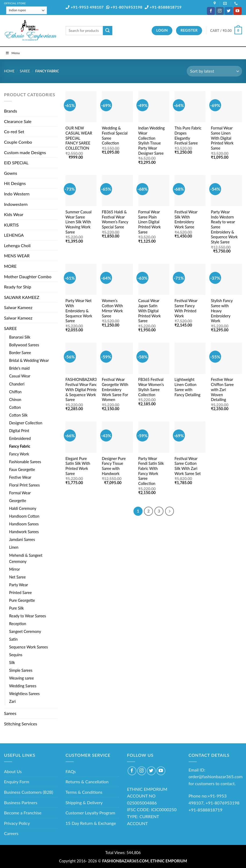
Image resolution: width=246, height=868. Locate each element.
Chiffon (15, 392)
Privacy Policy (17, 823)
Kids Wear (14, 214)
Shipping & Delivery (84, 802)
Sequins (16, 655)
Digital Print (19, 431)
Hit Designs (15, 183)
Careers (11, 833)
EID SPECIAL (16, 163)
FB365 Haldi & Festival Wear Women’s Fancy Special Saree (115, 219)
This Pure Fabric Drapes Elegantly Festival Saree (188, 136)
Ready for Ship (18, 287)
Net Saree (17, 577)
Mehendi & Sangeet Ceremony (26, 558)
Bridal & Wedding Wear (29, 360)
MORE (10, 266)
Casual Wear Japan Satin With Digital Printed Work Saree (150, 311)
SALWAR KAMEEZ (22, 297)
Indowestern (16, 204)
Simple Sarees (21, 670)
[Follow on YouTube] (237, 11)
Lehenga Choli (17, 245)
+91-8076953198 (124, 7)
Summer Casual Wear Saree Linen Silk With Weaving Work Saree (78, 222)
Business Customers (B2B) (29, 792)
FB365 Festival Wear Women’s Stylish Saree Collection (151, 387)
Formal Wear (20, 493)
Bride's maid (19, 368)
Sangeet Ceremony (25, 631)
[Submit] (107, 31)
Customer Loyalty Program (90, 813)
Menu (13, 53)
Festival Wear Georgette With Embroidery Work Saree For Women (115, 390)
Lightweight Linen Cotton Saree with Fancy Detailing (187, 387)
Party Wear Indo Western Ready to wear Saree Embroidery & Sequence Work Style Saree (224, 227)
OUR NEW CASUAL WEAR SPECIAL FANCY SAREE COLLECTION (79, 138)
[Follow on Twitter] (229, 11)
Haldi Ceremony (23, 508)
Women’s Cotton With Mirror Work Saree (112, 308)
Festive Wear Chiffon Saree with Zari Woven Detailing (222, 390)
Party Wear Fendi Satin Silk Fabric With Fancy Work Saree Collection (151, 471)
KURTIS (11, 225)
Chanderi (17, 384)
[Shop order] (214, 71)
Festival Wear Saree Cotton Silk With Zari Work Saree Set (188, 466)
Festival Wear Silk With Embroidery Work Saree (186, 219)
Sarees (10, 713)
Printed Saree (20, 593)
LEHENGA (14, 235)
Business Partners (21, 802)
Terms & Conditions (84, 792)
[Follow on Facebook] (211, 11)
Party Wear (19, 585)
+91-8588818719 (163, 7)
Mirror (14, 569)
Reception (18, 624)
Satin (13, 639)
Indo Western (17, 194)
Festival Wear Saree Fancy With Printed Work (186, 308)
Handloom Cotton (24, 516)
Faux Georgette (22, 470)
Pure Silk (16, 608)
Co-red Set (14, 131)
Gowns (11, 173)
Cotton (15, 407)
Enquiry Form (17, 782)
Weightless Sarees (24, 694)
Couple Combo (18, 142)
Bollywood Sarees (24, 345)
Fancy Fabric (20, 446)
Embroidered (20, 438)
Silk (12, 663)
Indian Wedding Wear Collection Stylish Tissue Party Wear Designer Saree (152, 141)
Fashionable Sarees (25, 462)
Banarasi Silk (20, 337)
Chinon (15, 400)
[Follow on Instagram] (220, 11)
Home (9, 71)
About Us (13, 771)
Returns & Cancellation (87, 782)
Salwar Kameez (18, 307)
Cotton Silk (18, 415)
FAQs (71, 771)
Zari (12, 701)
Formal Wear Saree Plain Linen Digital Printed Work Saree (150, 222)
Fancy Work (19, 454)
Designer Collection (26, 423)
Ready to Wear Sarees (28, 616)
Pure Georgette (22, 600)
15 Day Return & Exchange (91, 823)
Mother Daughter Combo (28, 277)
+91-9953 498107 (85, 7)
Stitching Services (21, 724)
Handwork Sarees (24, 532)
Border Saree (20, 353)
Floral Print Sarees (24, 485)
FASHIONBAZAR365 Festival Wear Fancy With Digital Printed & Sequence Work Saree (83, 390)
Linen (14, 547)
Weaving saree (21, 678)
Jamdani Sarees (22, 539)
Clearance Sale (18, 121)
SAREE (25, 71)
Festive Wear (20, 477)
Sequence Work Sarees (29, 647)
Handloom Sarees (24, 524)
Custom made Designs (25, 152)
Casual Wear (20, 376)
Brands (11, 111)
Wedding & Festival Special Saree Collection (115, 136)
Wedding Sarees (23, 686)
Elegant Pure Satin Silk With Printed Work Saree (78, 466)
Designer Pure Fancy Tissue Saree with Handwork (114, 466)
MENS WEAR (17, 256)
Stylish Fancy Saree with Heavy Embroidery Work (222, 311)
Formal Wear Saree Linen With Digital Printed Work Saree (222, 138)
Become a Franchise (23, 813)
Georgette (18, 501)
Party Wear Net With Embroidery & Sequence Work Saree (79, 311)
